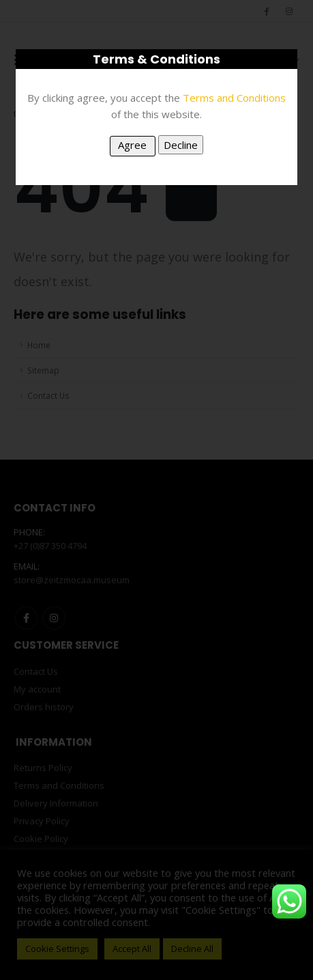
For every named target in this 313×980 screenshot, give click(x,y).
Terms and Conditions (234, 98)
